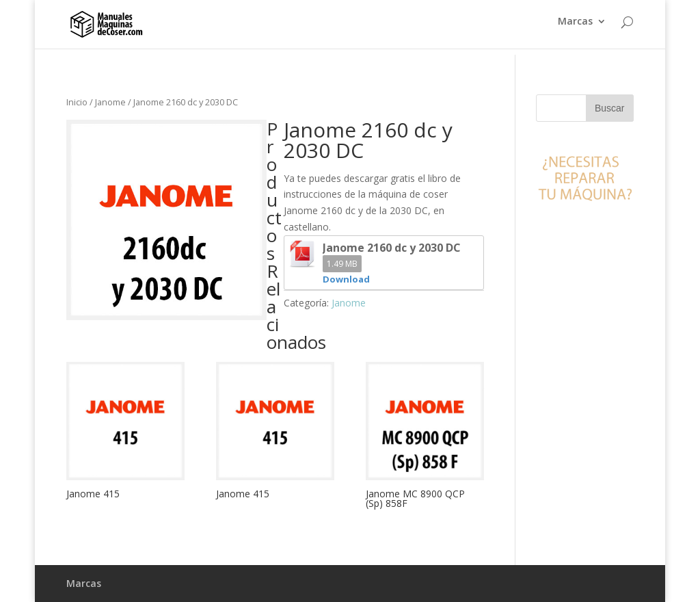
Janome (110, 102)
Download (346, 279)
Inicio (77, 102)
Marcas (575, 28)
